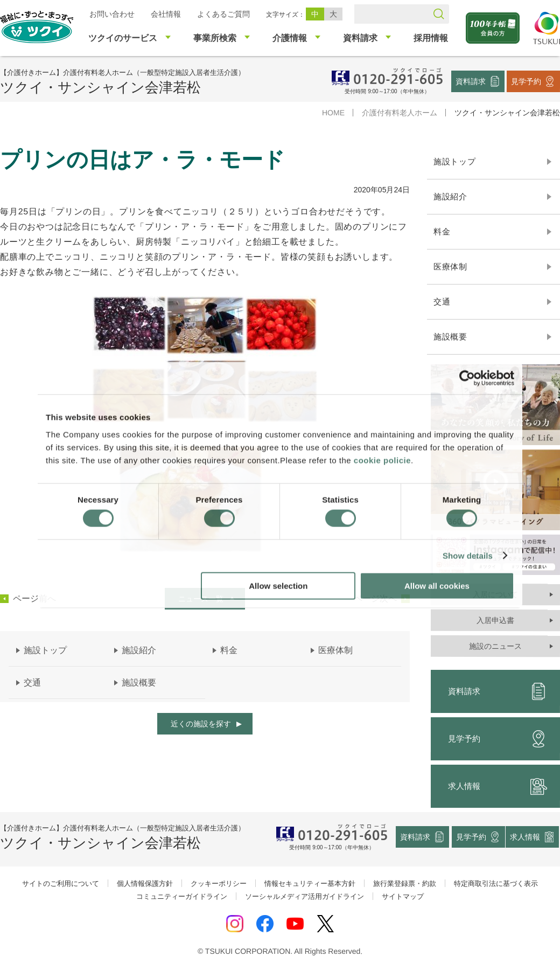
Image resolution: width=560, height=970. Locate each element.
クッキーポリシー (219, 884)
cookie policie (382, 460)
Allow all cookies (437, 586)
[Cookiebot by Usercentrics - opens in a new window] (467, 378)
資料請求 (471, 81)
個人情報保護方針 (145, 884)
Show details (468, 556)
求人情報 (526, 837)
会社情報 (166, 14)
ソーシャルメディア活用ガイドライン (304, 896)
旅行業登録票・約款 (405, 884)
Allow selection (278, 586)
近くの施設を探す (201, 724)
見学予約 (526, 81)
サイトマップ (403, 896)
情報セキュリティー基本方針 (310, 884)
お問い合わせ (112, 14)
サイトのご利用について (61, 884)
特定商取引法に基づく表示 (496, 884)
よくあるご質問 (223, 14)
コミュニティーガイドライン (182, 896)
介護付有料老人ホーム (400, 113)
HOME (333, 113)
